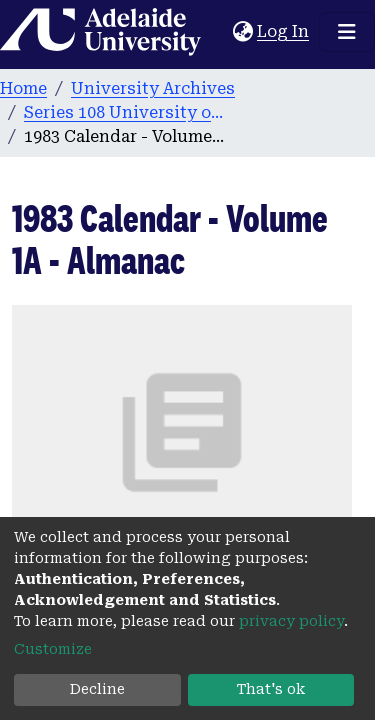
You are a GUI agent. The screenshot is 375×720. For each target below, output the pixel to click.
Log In (284, 31)
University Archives (153, 88)
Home (23, 88)
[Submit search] (217, 32)
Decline (97, 689)
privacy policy (291, 621)
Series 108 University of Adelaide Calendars (124, 112)
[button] (242, 32)
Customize (53, 649)
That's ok (271, 689)
